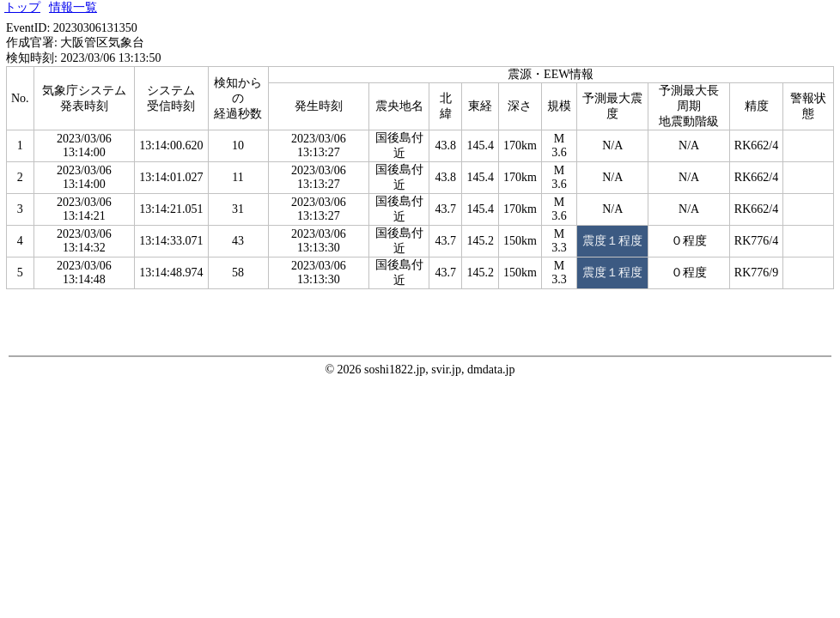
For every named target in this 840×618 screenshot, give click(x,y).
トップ (22, 7)
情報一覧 (73, 7)
